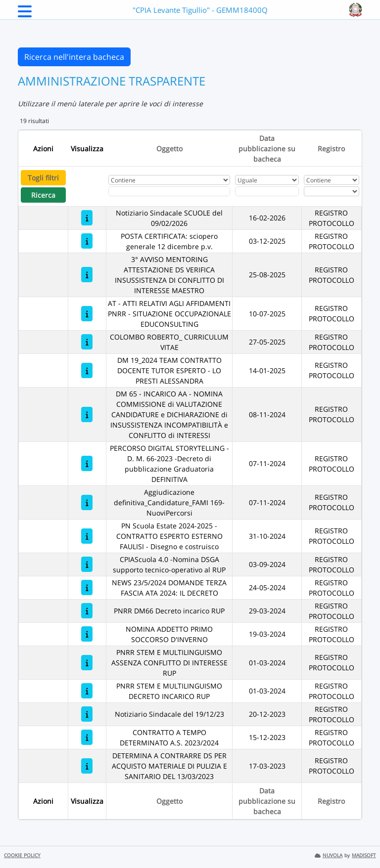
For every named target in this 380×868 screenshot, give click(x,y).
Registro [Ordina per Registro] (331, 149)
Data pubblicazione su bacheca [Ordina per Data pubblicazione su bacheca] (267, 149)
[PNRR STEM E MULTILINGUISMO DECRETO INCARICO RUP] (87, 691)
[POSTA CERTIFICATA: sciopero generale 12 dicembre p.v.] (87, 241)
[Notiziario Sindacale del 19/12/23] (87, 714)
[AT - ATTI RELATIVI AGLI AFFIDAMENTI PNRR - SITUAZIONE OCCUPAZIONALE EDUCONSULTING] (87, 314)
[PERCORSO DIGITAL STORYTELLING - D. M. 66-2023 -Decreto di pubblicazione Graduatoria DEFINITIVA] (87, 463)
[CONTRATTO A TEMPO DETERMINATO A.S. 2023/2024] (87, 737)
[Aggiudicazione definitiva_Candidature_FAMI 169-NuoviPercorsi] (87, 502)
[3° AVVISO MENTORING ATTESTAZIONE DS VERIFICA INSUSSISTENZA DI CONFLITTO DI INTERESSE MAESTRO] (87, 275)
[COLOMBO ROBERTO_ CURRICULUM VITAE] (87, 342)
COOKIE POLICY (22, 855)
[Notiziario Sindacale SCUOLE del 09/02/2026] (87, 218)
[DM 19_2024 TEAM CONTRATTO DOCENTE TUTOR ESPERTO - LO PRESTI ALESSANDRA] (87, 370)
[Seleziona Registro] (332, 191)
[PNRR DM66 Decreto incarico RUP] (87, 611)
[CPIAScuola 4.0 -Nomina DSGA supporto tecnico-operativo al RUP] (87, 564)
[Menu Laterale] (25, 14)
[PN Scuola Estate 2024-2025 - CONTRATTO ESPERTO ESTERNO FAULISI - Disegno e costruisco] (87, 536)
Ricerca (43, 195)
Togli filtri (43, 178)
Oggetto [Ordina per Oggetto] (169, 149)
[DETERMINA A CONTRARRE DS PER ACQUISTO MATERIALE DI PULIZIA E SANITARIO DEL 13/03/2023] (87, 766)
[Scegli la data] (267, 191)
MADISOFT (364, 855)
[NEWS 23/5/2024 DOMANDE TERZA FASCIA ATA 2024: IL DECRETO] (87, 587)
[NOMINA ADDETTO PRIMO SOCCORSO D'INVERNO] (87, 634)
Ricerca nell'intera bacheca (74, 57)
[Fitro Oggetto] (169, 191)
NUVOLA (329, 855)
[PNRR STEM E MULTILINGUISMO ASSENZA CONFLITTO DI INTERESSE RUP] (87, 663)
